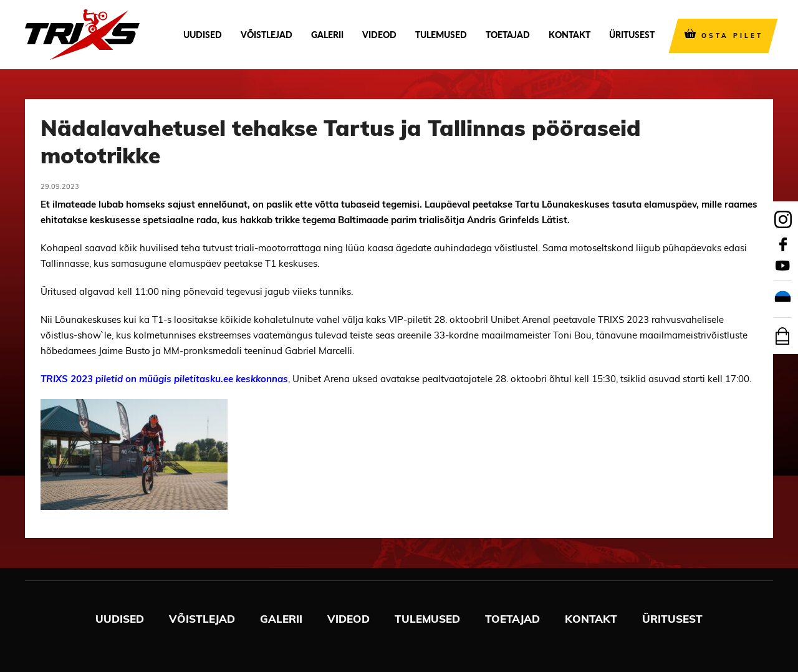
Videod (379, 35)
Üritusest (632, 35)
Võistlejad (267, 35)
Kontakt (570, 35)
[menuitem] (783, 299)
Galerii (327, 35)
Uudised (203, 35)
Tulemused (441, 35)
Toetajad (508, 35)
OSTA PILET (732, 36)
